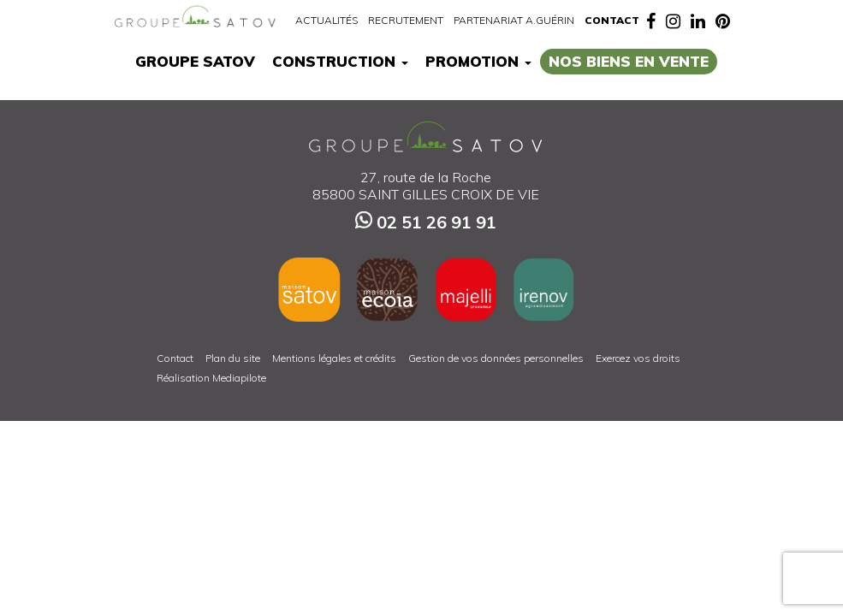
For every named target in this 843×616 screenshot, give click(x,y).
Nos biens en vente (629, 61)
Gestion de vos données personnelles (496, 358)
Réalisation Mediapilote (211, 378)
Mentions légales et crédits (334, 358)
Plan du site (233, 358)
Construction (340, 61)
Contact (612, 20)
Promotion (478, 61)
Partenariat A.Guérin (514, 20)
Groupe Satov (195, 61)
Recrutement (406, 20)
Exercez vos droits (638, 358)
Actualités (327, 20)
